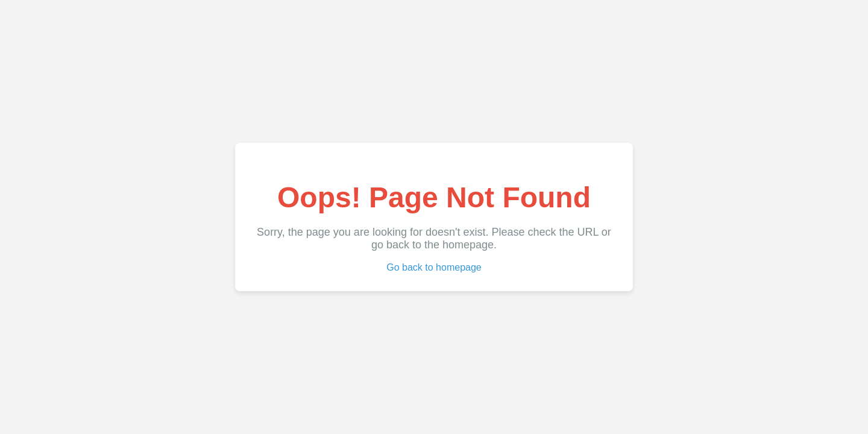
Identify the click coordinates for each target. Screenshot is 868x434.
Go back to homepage (434, 267)
